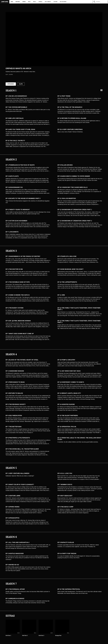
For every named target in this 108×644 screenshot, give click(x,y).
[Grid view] (101, 90)
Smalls (35, 2)
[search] (106, 2)
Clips (21, 84)
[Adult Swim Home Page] (5, 2)
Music (29, 2)
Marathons (18, 2)
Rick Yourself (48, 2)
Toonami (24, 2)
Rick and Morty (63, 2)
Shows (12, 2)
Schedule (40, 2)
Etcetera (55, 2)
